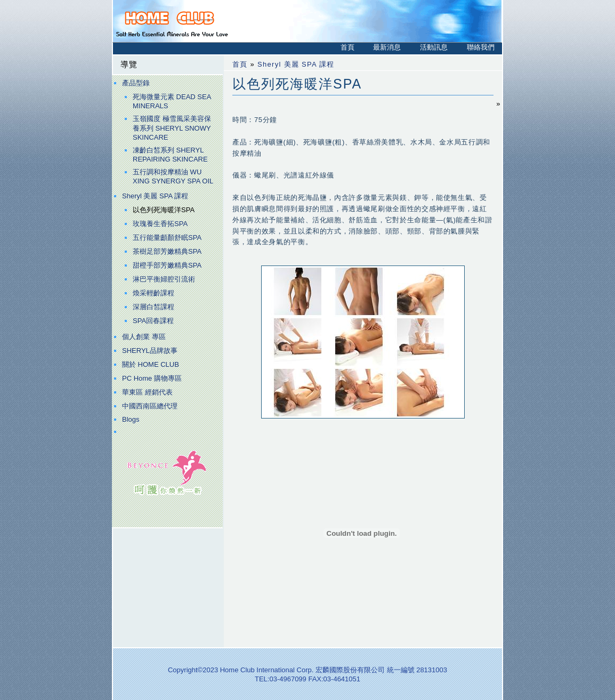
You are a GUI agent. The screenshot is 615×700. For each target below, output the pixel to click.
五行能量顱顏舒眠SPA (167, 238)
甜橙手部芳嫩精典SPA (167, 265)
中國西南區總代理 (150, 406)
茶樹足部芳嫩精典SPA (167, 251)
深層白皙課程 (153, 307)
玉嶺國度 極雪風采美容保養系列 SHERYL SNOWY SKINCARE (172, 128)
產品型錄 (136, 83)
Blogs (131, 419)
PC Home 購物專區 (152, 378)
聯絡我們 (481, 47)
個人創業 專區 (144, 337)
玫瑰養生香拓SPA (160, 224)
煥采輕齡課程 (153, 293)
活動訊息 (434, 47)
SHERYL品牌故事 (150, 351)
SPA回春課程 (153, 321)
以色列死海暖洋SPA (164, 210)
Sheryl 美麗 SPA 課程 (155, 196)
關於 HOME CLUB (151, 364)
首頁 (347, 47)
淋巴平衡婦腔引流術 (164, 279)
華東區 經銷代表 (147, 392)
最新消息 (387, 47)
